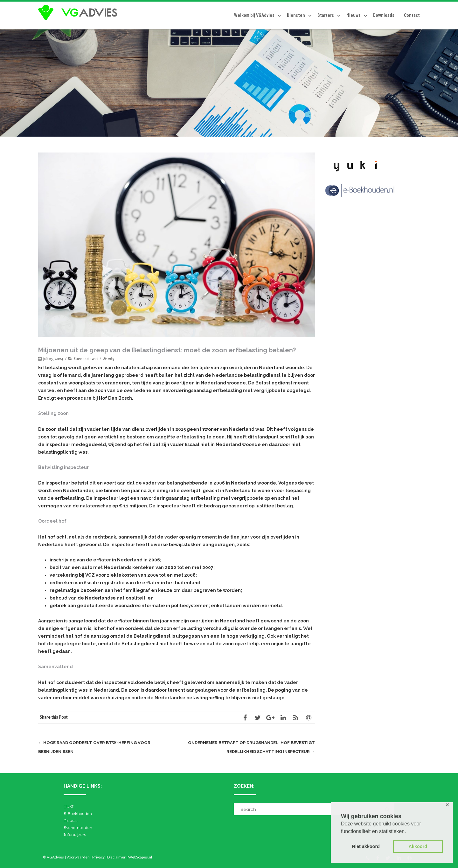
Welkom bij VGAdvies (254, 15)
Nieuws (354, 15)
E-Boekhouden (78, 814)
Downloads (384, 15)
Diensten (296, 15)
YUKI (69, 807)
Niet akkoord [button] (366, 846)
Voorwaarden (78, 857)
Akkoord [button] (418, 846)
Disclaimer (116, 857)
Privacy (98, 857)
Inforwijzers (75, 834)
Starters (326, 15)
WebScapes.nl (140, 857)
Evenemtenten (78, 827)
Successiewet (86, 359)
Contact (412, 15)
